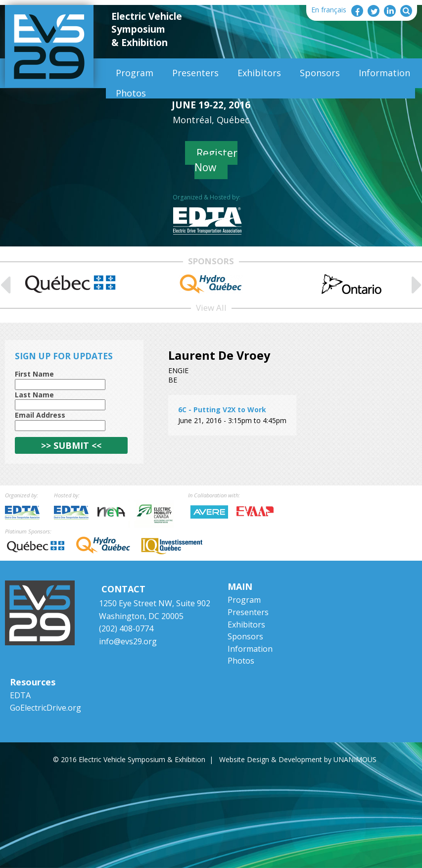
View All (211, 308)
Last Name (34, 395)
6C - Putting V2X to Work (222, 410)
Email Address (40, 415)
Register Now (216, 160)
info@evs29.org (128, 641)
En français (329, 10)
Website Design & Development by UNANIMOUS (298, 759)
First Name (34, 374)
